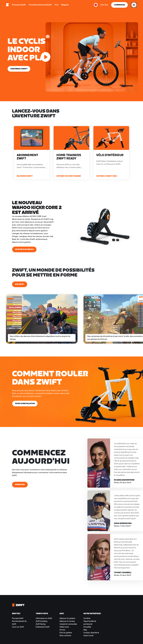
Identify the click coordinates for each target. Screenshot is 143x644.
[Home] (8, 5)
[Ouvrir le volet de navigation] (134, 5)
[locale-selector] (96, 5)
